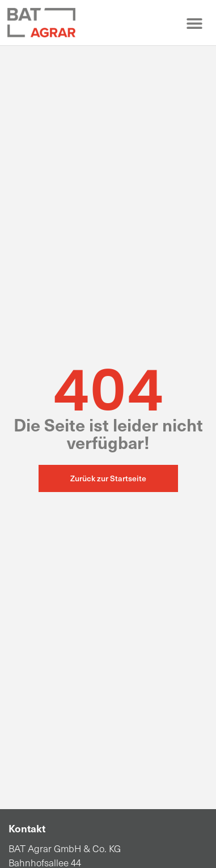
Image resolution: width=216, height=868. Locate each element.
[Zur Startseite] (41, 23)
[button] (194, 23)
